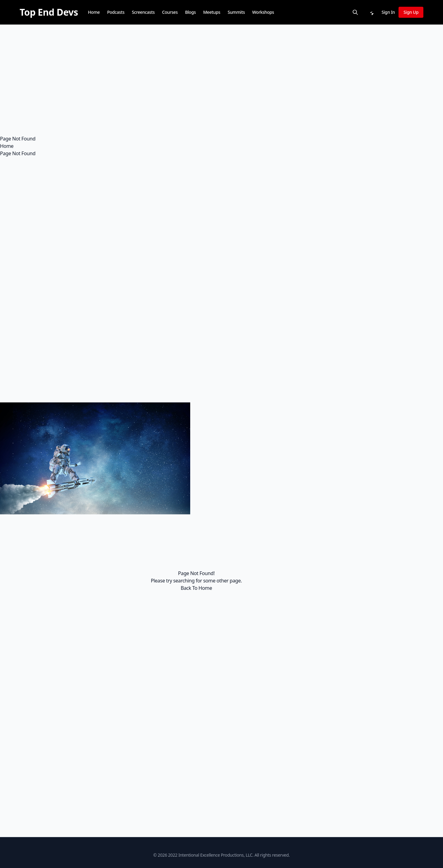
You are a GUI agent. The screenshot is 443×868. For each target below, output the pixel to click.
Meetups (212, 12)
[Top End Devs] (49, 12)
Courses (170, 12)
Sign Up (411, 12)
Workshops (263, 12)
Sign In (388, 12)
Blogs (190, 12)
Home (94, 12)
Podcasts (116, 12)
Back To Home (196, 588)
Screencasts (143, 12)
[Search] (355, 12)
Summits (236, 12)
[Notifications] (371, 12)
